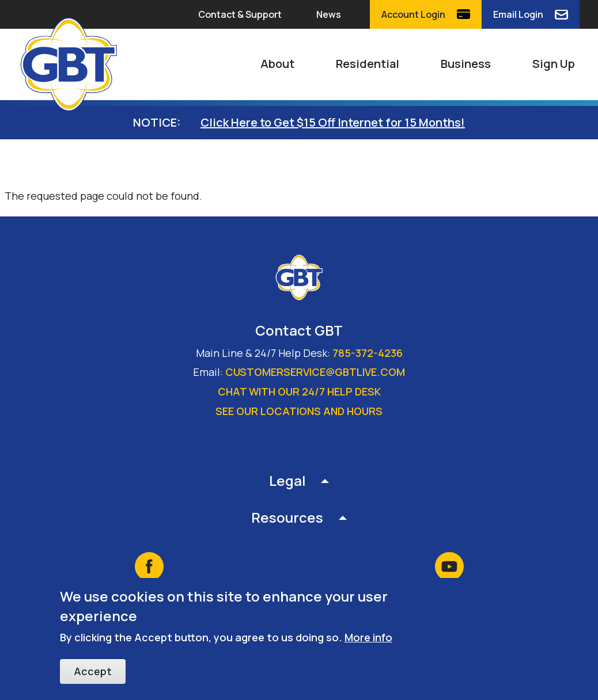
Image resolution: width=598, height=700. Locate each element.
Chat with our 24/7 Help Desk (299, 391)
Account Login (413, 14)
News (329, 14)
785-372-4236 (368, 353)
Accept (93, 671)
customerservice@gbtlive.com (315, 372)
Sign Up (554, 64)
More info (368, 638)
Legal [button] (287, 480)
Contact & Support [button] (240, 14)
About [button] (277, 64)
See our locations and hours (299, 411)
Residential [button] (368, 64)
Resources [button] (287, 517)
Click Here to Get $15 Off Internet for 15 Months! (333, 122)
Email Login (518, 14)
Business (466, 64)
